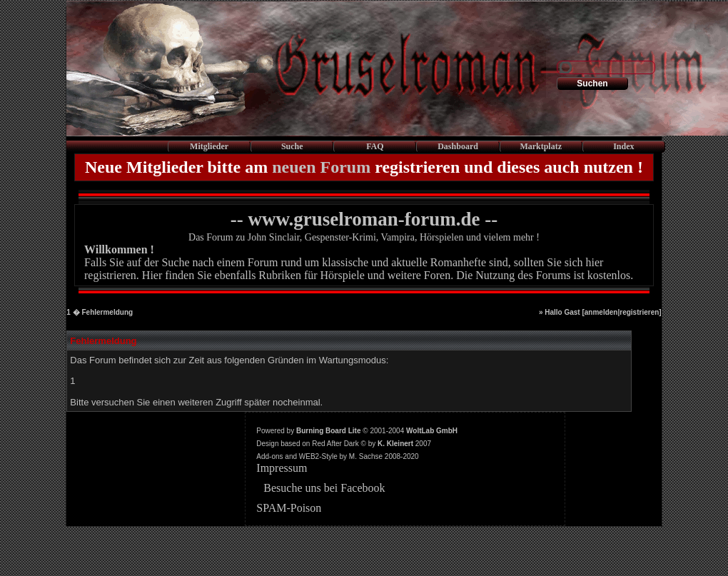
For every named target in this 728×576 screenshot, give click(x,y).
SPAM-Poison (289, 508)
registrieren (639, 312)
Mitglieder (209, 146)
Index (623, 146)
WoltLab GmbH (432, 431)
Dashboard (458, 146)
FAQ (375, 146)
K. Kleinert (395, 444)
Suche (292, 146)
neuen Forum (321, 167)
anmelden (601, 312)
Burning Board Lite (329, 431)
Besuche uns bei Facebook (324, 488)
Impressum (282, 468)
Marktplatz (541, 146)
